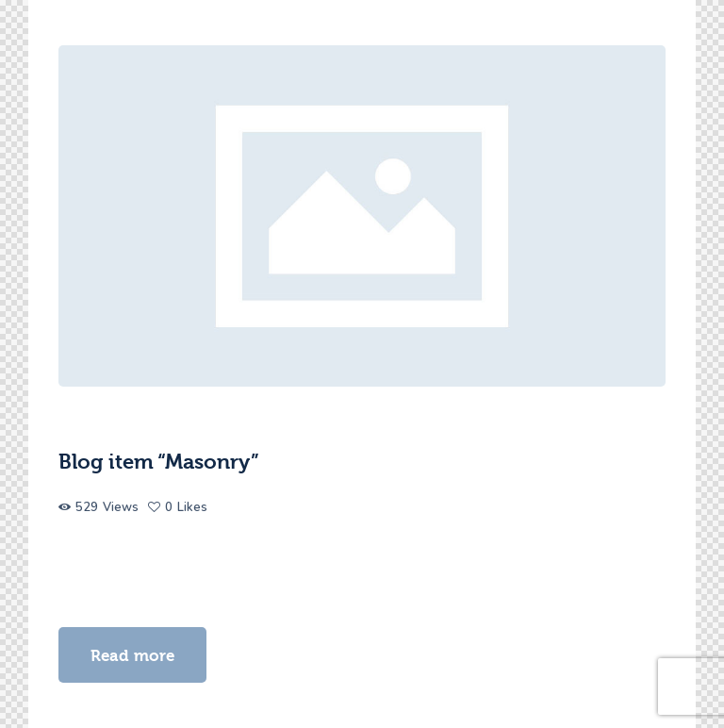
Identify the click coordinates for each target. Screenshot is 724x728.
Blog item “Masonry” (159, 463)
